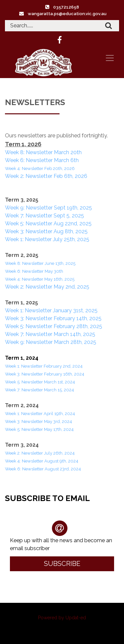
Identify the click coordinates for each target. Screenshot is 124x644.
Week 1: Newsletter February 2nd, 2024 (44, 366)
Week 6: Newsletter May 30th (34, 271)
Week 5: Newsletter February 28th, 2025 (54, 326)
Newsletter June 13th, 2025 (49, 263)
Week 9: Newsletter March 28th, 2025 (51, 342)
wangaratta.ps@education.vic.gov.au (67, 14)
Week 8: (14, 263)
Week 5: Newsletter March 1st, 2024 (41, 382)
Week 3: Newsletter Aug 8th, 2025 (46, 231)
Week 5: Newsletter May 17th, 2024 (40, 429)
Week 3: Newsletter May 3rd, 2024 (39, 421)
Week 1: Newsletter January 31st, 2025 (51, 310)
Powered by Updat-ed (62, 618)
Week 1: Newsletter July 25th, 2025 (47, 239)
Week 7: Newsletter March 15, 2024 (40, 390)
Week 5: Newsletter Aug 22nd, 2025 (48, 224)
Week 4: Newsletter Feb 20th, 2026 (40, 168)
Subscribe (62, 564)
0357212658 (66, 7)
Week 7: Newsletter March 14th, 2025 (50, 334)
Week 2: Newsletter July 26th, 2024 (40, 453)
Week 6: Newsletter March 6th (42, 160)
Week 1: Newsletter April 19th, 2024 (40, 414)
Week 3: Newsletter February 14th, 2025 (53, 318)
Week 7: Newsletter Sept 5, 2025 (44, 216)
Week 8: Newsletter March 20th (43, 152)
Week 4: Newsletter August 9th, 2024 (42, 461)
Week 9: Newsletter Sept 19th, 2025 (48, 208)
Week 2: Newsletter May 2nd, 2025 (47, 287)
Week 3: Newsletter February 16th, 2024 (45, 374)
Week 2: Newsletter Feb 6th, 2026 (46, 176)
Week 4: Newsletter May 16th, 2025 (40, 279)
